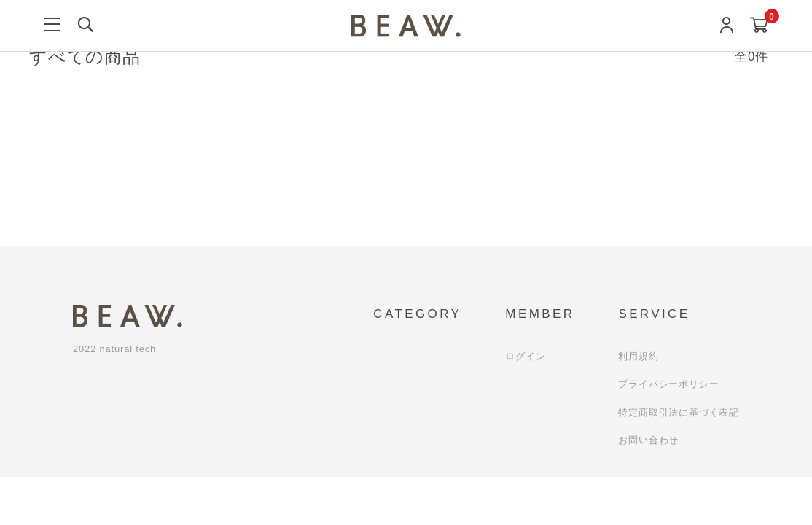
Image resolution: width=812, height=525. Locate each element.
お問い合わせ (648, 440)
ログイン (525, 356)
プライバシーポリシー (668, 384)
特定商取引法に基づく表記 (679, 412)
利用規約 (638, 356)
